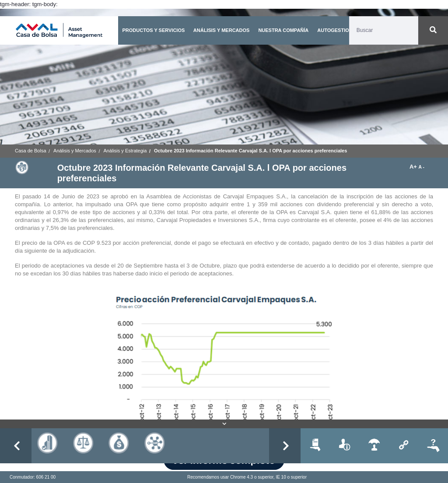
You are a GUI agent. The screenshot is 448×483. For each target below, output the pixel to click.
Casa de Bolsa (31, 151)
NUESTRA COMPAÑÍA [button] (283, 30)
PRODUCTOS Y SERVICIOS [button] (153, 30)
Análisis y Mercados (75, 151)
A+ (414, 167)
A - (422, 167)
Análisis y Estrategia (125, 151)
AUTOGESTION (335, 30)
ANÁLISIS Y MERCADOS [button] (222, 30)
